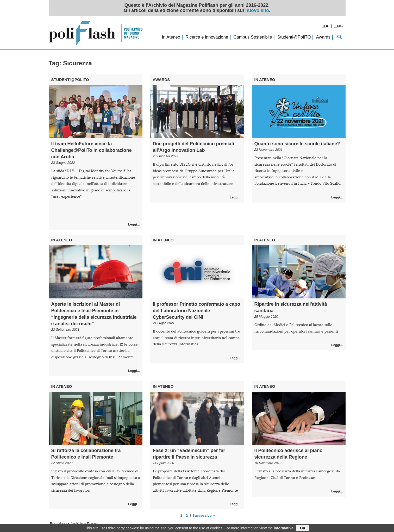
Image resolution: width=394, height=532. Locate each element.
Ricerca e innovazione (207, 37)
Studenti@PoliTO (294, 37)
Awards (323, 37)
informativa (283, 529)
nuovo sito (257, 10)
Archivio (77, 524)
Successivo (202, 515)
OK (303, 529)
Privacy (93, 524)
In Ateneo (171, 37)
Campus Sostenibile (253, 37)
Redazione (58, 524)
